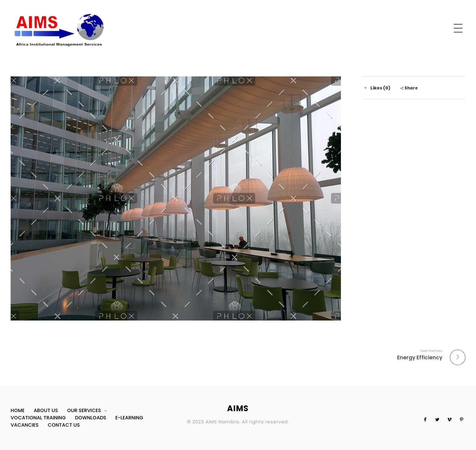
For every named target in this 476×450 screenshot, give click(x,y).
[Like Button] (365, 88)
